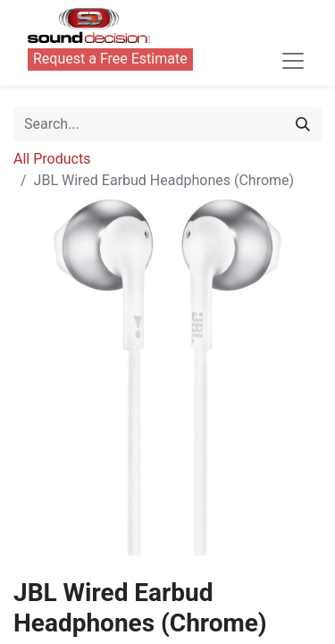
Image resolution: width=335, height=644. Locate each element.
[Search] (303, 124)
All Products (52, 159)
